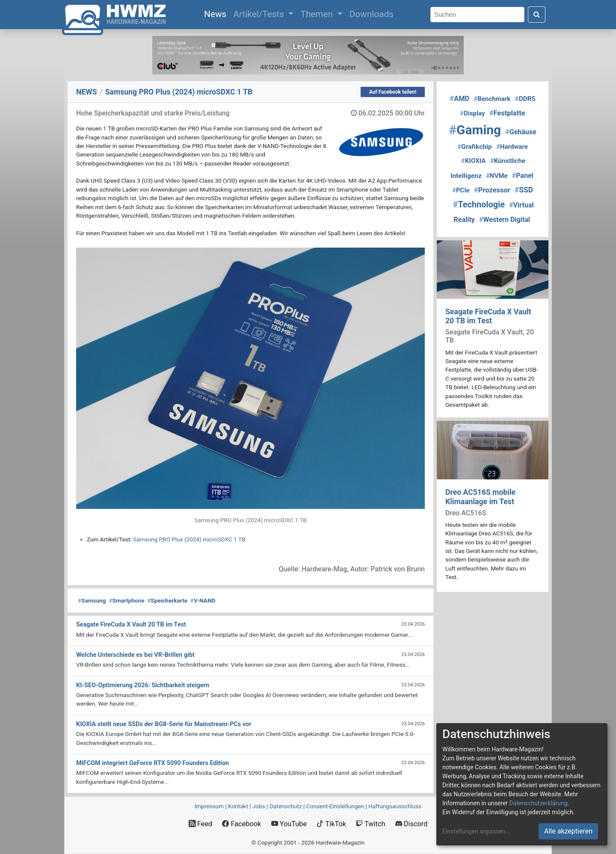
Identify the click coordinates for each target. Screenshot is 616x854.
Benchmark (492, 99)
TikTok (331, 824)
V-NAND (203, 600)
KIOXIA (473, 161)
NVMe (497, 176)
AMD (459, 99)
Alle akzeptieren (568, 831)
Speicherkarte (167, 600)
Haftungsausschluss (395, 806)
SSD (524, 190)
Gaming (475, 130)
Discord (412, 824)
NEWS (87, 92)
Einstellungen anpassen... (476, 831)
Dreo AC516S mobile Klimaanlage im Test (480, 497)
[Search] (477, 15)
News (217, 13)
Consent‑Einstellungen (335, 806)
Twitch (370, 824)
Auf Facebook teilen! (393, 92)
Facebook (241, 824)
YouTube (289, 824)
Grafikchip (475, 147)
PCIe (461, 190)
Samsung (92, 600)
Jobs (259, 806)
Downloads (372, 14)
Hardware (512, 147)
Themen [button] (318, 14)
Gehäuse (521, 132)
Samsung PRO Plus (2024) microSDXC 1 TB (189, 539)
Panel (523, 176)
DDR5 (525, 99)
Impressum (209, 806)
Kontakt (238, 806)
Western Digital (505, 220)
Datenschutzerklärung (538, 803)
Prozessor (492, 190)
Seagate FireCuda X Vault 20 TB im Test (488, 316)
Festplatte (507, 113)
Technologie (479, 205)
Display (472, 113)
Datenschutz (286, 806)
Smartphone (126, 600)
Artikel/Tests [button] (260, 14)
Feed (200, 824)
